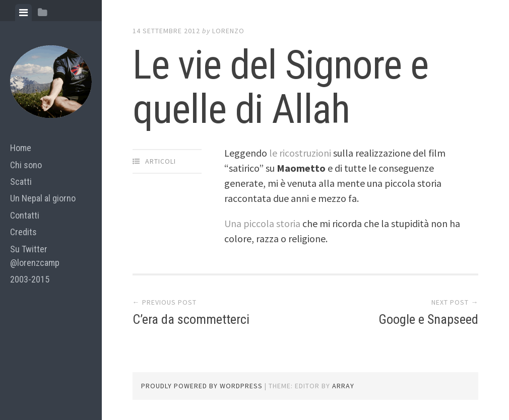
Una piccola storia (262, 223)
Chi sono (26, 165)
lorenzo (228, 31)
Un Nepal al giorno (43, 198)
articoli (161, 161)
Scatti (21, 182)
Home (21, 148)
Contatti (25, 215)
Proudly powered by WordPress (202, 386)
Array (343, 386)
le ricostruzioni (300, 153)
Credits (23, 232)
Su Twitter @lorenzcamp (35, 256)
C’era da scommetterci (191, 319)
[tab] (23, 13)
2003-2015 (30, 279)
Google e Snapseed (428, 319)
